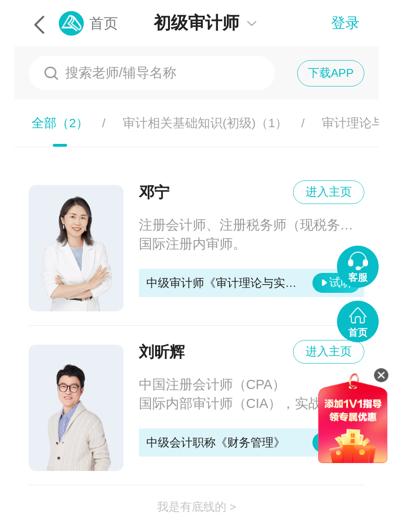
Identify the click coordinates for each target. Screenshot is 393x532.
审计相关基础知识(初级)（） (205, 123)
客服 (358, 277)
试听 (341, 282)
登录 (345, 23)
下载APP (331, 73)
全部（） (60, 123)
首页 (104, 23)
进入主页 (329, 192)
